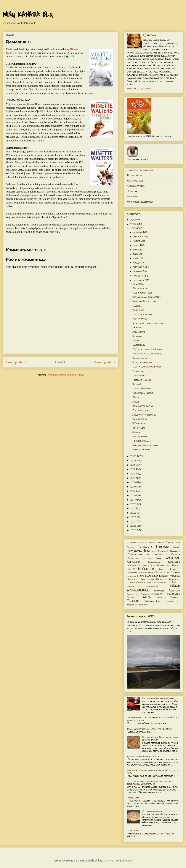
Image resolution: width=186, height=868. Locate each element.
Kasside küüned (140, 437)
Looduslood (163, 572)
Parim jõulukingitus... (143, 393)
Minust (164, 576)
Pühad (175, 586)
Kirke (158, 558)
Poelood (131, 586)
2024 (134, 521)
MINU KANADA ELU (28, 15)
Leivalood (175, 569)
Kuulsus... (137, 306)
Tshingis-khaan (141, 441)
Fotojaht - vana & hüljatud (147, 349)
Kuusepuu (137, 336)
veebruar (138, 237)
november (138, 276)
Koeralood (134, 562)
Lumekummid (139, 375)
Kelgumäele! (139, 384)
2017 (133, 491)
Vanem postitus (104, 362)
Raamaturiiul (140, 358)
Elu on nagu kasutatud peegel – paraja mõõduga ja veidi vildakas (153, 719)
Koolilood (174, 562)
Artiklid (152, 543)
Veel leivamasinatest (153, 811)
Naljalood (161, 579)
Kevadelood (147, 559)
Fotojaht (145, 546)
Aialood (143, 543)
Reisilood (174, 591)
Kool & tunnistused (142, 293)
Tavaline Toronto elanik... (146, 445)
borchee (108, 861)
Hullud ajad (133, 798)
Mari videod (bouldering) (140, 202)
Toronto (134, 601)
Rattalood (159, 591)
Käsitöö (131, 569)
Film (178, 543)
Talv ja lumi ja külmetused (147, 367)
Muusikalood (133, 579)
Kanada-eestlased (139, 554)
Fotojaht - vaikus (142, 380)
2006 (134, 220)
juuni (136, 254)
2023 (134, 517)
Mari (140, 576)
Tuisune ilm (138, 371)
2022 (134, 513)
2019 (133, 500)
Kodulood (172, 558)
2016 (133, 487)
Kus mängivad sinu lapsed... (146, 297)
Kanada (175, 551)
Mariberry (133, 191)
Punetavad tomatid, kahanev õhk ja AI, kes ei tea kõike (153, 771)
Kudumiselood (164, 565)
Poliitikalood (152, 586)
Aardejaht (132, 543)
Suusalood (173, 594)
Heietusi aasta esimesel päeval (143, 756)
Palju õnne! (138, 310)
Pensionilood (164, 582)
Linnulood (132, 573)
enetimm (151, 35)
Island (154, 551)
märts (137, 241)
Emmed (136, 341)
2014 (133, 478)
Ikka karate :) (140, 319)
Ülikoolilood (141, 605)
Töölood (131, 605)
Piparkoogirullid (141, 450)
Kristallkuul (149, 565)
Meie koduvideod (135, 181)
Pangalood (152, 582)
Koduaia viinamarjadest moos (158, 698)
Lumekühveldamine (142, 388)
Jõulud (136, 402)
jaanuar (138, 232)
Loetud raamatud (146, 573)
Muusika (175, 576)
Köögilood (146, 569)
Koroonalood (134, 565)
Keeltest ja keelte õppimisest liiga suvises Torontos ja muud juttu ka (149, 782)
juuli (136, 258)
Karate (175, 554)
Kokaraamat (154, 562)
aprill (137, 245)
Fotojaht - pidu (141, 410)
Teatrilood (175, 597)
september (139, 267)
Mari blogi (133, 197)
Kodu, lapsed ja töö (143, 406)
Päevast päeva (135, 175)
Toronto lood (173, 601)
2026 (134, 530)
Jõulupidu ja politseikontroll (147, 354)
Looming (176, 573)
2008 (134, 228)
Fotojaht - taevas (142, 314)
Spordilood (158, 594)
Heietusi (162, 546)
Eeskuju (137, 328)
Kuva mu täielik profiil (139, 89)
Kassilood (133, 558)
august (137, 263)
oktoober (138, 271)
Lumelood (131, 576)
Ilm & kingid (139, 428)
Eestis (170, 542)
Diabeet (160, 543)
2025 (134, 526)
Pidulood (176, 582)
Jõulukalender (140, 288)
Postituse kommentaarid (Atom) (66, 375)
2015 (133, 482)
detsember (139, 280)
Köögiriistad (139, 423)
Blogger (127, 861)
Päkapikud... (138, 284)
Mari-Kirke (152, 576)
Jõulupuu (137, 397)
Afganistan (139, 332)
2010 (133, 461)
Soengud (145, 594)
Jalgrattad (163, 551)
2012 (133, 469)
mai (135, 250)
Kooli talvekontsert (143, 362)
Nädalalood (174, 579)
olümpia (131, 582)
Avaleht (60, 362)
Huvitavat (134, 551)
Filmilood (131, 547)
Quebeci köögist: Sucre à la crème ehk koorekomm (160, 738)
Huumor (176, 547)
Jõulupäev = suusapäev (144, 415)
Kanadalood (161, 554)
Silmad (136, 432)
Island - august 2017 (140, 616)
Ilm (147, 551)
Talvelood (146, 597)
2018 (133, 495)
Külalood (162, 569)
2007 (134, 224)
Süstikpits (132, 597)
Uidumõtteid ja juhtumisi (140, 170)
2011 (133, 465)
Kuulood (176, 565)
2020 (134, 504)
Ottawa (141, 582)
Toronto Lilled (153, 601)
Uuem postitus (16, 362)
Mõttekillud (147, 579)
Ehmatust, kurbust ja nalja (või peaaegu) (149, 729)
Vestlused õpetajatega (145, 301)
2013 (133, 474)
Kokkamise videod (136, 186)
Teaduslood (161, 597)
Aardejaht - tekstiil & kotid (147, 323)
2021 (133, 508)
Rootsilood (132, 594)
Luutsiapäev (139, 345)
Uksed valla (133, 830)
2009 (134, 456)
